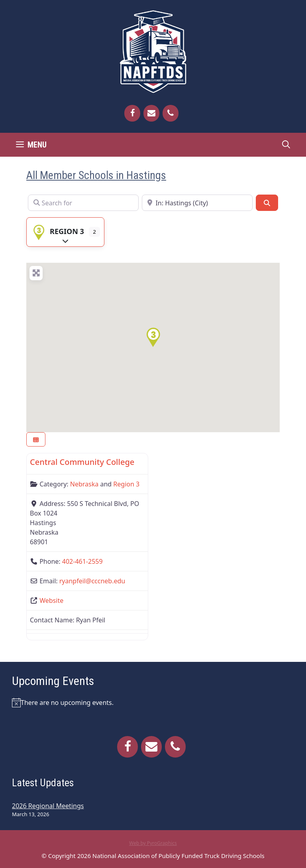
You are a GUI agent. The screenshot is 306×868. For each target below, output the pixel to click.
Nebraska (84, 484)
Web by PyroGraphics (153, 843)
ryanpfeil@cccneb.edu (92, 581)
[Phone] (171, 113)
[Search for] (83, 203)
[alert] (153, 703)
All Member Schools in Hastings (96, 175)
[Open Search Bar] (286, 145)
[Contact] (151, 113)
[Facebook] (132, 113)
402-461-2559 (82, 561)
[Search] (267, 203)
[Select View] (36, 440)
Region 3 (57, 231)
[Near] (197, 203)
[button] (153, 337)
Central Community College (82, 462)
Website (51, 600)
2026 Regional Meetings (48, 806)
